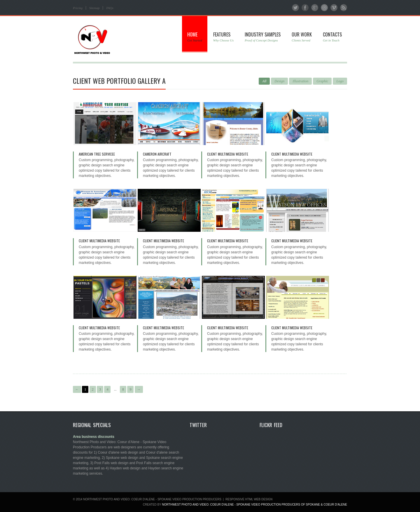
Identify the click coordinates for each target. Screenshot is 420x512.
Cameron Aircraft (157, 154)
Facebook (305, 8)
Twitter (295, 8)
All (264, 81)
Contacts (332, 37)
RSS (344, 8)
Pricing (78, 8)
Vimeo (334, 8)
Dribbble (324, 8)
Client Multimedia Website (228, 154)
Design (279, 81)
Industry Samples (263, 37)
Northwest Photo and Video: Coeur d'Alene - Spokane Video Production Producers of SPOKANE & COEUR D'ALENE (255, 505)
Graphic (322, 81)
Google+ (315, 8)
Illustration (300, 81)
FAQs (110, 8)
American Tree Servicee (97, 154)
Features (223, 37)
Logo (340, 81)
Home (195, 37)
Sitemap (94, 8)
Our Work (302, 37)
